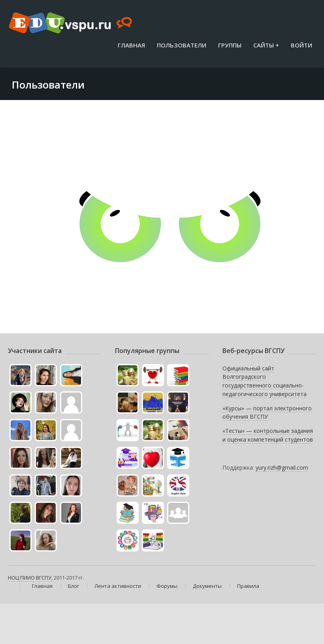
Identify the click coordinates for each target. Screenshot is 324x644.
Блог (73, 586)
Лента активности (118, 586)
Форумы (167, 586)
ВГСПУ (44, 578)
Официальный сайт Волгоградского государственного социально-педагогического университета (265, 381)
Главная (131, 45)
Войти (301, 45)
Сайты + (266, 45)
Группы (230, 45)
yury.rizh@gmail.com (282, 467)
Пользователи (182, 45)
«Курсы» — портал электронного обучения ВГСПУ (267, 413)
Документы (207, 586)
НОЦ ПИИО (21, 578)
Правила (248, 586)
